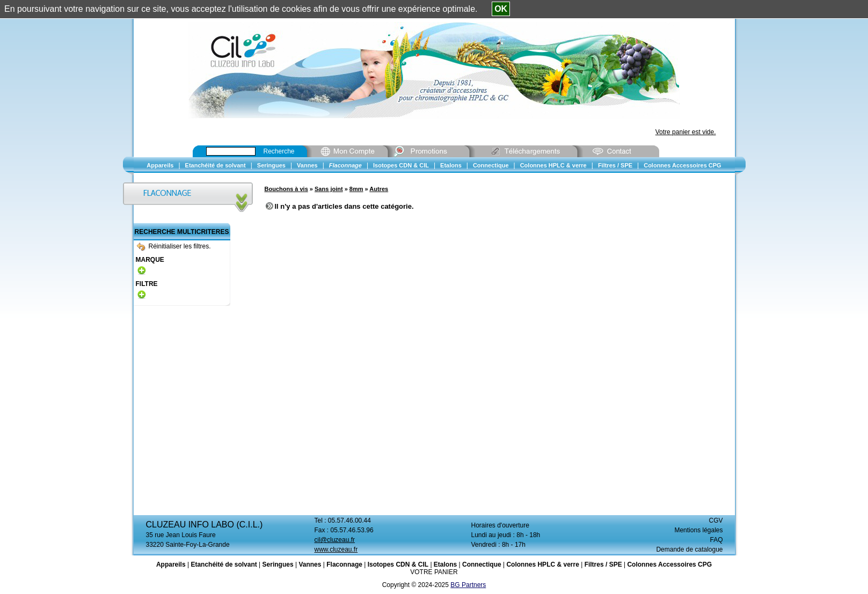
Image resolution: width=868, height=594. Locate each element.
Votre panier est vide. (686, 132)
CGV (716, 520)
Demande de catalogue (689, 549)
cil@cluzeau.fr (335, 540)
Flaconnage (344, 564)
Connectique (482, 564)
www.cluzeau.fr (336, 549)
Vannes (310, 564)
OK (501, 9)
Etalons (445, 564)
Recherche (279, 151)
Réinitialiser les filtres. (174, 246)
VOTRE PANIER (434, 572)
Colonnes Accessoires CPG (669, 564)
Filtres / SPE (603, 564)
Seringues (278, 564)
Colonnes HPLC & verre (542, 564)
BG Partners (468, 585)
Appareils (171, 564)
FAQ (716, 540)
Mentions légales (698, 530)
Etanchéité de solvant (224, 564)
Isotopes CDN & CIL (398, 564)
